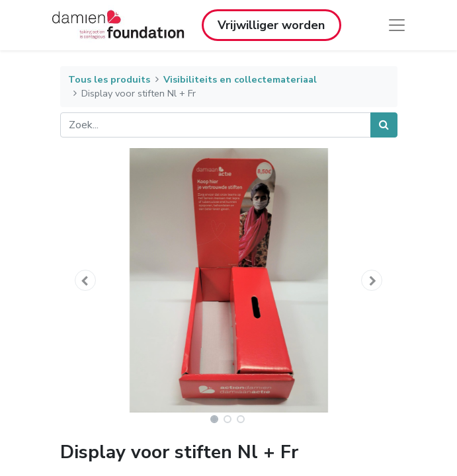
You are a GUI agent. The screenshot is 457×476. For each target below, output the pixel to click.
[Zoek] (384, 125)
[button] (86, 280)
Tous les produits (109, 79)
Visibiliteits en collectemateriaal (240, 79)
